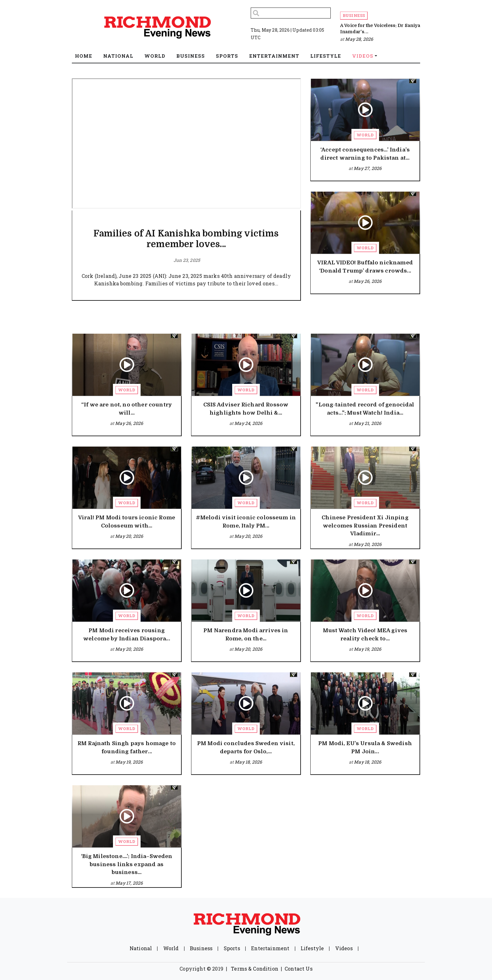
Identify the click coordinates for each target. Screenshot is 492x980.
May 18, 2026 (248, 762)
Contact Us (299, 969)
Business (354, 15)
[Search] (291, 13)
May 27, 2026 (368, 168)
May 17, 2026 (129, 883)
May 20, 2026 (129, 536)
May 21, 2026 (368, 423)
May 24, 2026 (248, 423)
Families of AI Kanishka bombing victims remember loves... (186, 239)
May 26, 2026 (368, 281)
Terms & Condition (255, 969)
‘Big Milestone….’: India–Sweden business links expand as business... (127, 864)
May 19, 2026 (368, 649)
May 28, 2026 (359, 39)
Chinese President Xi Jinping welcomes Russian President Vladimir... (365, 526)
